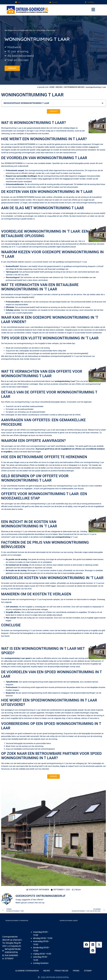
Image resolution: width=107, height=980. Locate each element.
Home (52, 87)
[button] (93, 10)
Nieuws (59, 87)
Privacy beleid (61, 971)
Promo (76, 971)
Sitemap (88, 971)
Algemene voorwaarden (27, 971)
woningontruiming (26, 144)
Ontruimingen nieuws (74, 87)
